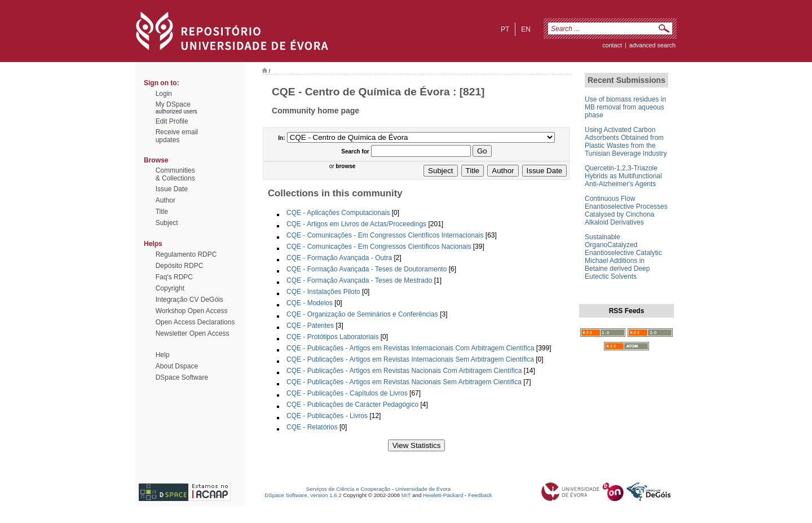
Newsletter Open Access (193, 333)
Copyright (170, 288)
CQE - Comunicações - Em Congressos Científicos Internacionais (385, 235)
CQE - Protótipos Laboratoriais (332, 337)
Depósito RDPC (180, 266)
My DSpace (173, 104)
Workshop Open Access (192, 311)
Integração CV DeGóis (189, 300)
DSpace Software (182, 377)
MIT (406, 495)
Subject (167, 223)
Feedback (480, 495)
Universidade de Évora (423, 489)
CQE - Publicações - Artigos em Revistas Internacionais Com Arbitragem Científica (411, 348)
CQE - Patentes (310, 326)
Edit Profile (172, 121)
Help (163, 355)
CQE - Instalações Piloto (323, 292)
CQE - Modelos (310, 303)
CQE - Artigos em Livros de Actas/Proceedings (356, 224)
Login (164, 94)
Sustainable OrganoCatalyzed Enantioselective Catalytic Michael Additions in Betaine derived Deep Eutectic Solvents (623, 257)
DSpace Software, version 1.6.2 (303, 495)
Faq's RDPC (174, 277)
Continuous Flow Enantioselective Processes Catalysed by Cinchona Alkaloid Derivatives (626, 210)
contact (612, 45)
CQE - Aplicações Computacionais (338, 213)
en (526, 29)
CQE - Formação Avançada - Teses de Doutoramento (367, 269)
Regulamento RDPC (186, 254)
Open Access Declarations (195, 322)
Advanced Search (652, 45)
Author (166, 200)
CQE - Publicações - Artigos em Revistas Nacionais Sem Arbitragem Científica (404, 382)
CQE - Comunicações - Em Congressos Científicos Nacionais (379, 247)
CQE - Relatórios (312, 427)
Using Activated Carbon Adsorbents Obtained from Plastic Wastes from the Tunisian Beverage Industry (626, 142)
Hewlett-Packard (443, 495)
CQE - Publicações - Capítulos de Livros (347, 393)
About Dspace (177, 366)
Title (162, 212)
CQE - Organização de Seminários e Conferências (362, 314)
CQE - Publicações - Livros (327, 416)
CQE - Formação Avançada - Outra (339, 258)
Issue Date (172, 189)
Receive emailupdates (177, 136)
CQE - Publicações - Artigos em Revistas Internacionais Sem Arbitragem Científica (410, 359)
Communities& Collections (175, 174)
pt (505, 29)
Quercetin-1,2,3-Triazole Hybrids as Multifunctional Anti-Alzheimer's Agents (623, 176)
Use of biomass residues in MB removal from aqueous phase (625, 107)
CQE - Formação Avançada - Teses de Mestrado (359, 280)
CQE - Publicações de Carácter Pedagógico (352, 405)
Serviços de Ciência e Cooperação (348, 489)
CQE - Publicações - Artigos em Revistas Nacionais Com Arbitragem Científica (404, 371)
